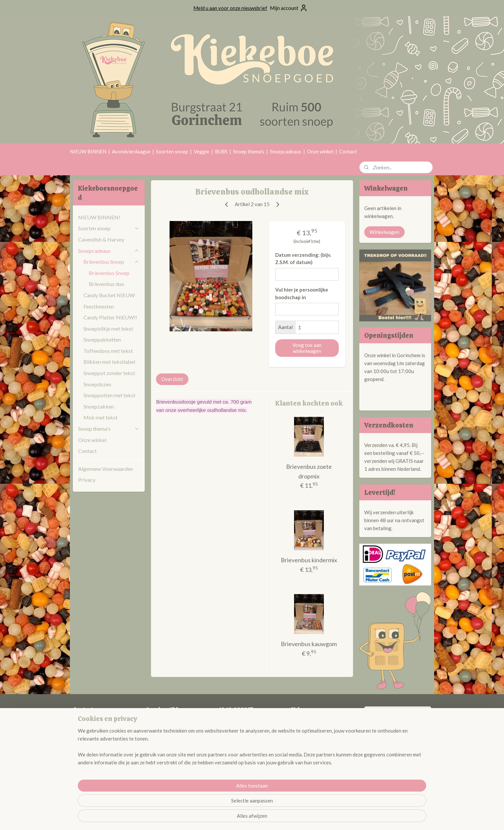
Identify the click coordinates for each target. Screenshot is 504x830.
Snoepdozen (97, 384)
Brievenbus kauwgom (309, 644)
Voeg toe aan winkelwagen (307, 348)
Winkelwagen (384, 232)
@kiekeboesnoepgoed (315, 730)
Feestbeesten (99, 306)
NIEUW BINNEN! (99, 217)
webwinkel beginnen (270, 818)
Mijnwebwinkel (324, 818)
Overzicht (172, 379)
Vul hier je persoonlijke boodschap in (302, 293)
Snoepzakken (99, 406)
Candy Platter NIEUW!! (110, 317)
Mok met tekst (101, 417)
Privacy (87, 480)
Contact (348, 151)
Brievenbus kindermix (309, 560)
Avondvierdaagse (131, 151)
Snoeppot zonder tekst (109, 373)
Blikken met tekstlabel (109, 362)
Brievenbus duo (106, 284)
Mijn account (289, 8)
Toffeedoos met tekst (108, 351)
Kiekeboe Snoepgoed (396, 715)
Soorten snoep (172, 151)
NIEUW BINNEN (88, 151)
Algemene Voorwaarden (105, 469)
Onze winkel (320, 151)
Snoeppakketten (102, 339)
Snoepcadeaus (286, 151)
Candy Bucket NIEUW (109, 295)
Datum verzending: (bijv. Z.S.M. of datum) (303, 259)
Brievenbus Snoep (111, 262)
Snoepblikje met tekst (108, 329)
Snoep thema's (249, 151)
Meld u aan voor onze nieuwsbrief (230, 8)
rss (247, 818)
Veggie (202, 151)
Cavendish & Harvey (101, 239)
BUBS (221, 151)
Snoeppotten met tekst (109, 395)
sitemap (235, 818)
